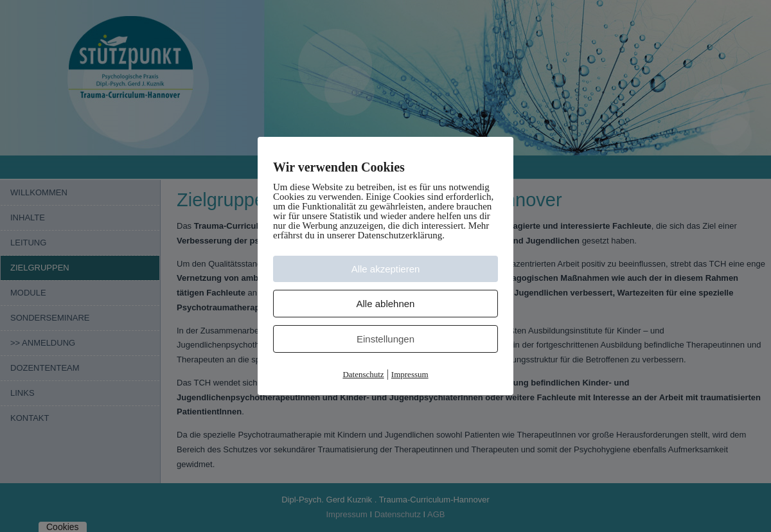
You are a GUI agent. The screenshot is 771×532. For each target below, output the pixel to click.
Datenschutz (363, 374)
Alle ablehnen (386, 304)
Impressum (410, 374)
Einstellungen (385, 339)
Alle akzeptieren (386, 269)
